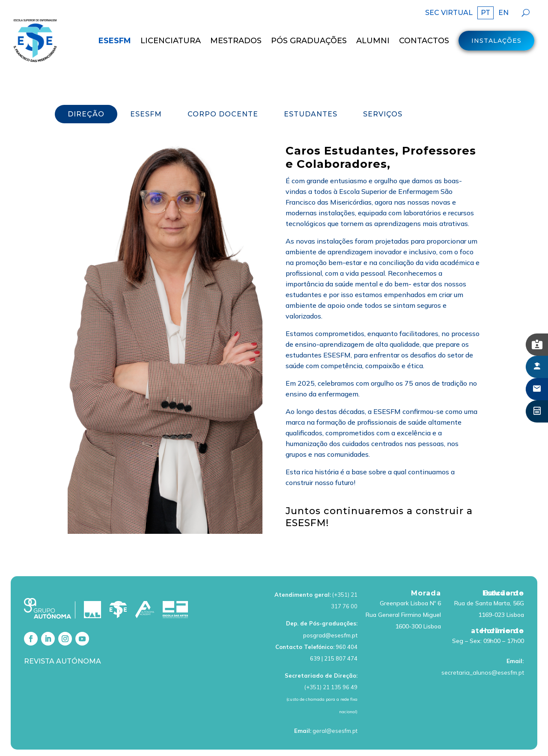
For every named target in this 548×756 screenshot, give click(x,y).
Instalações (496, 41)
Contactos (424, 41)
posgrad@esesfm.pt (330, 612)
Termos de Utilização (227, 741)
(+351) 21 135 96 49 (331, 664)
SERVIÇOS (383, 91)
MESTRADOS (236, 41)
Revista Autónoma (63, 638)
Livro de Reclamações (439, 741)
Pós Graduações (309, 41)
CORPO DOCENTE (223, 91)
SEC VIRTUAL (449, 13)
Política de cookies (371, 741)
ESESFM (115, 41)
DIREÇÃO (86, 91)
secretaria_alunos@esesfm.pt (483, 649)
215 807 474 (341, 635)
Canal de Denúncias (509, 741)
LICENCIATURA (171, 41)
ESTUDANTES (311, 91)
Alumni (373, 41)
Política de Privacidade (301, 741)
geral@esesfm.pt (335, 707)
